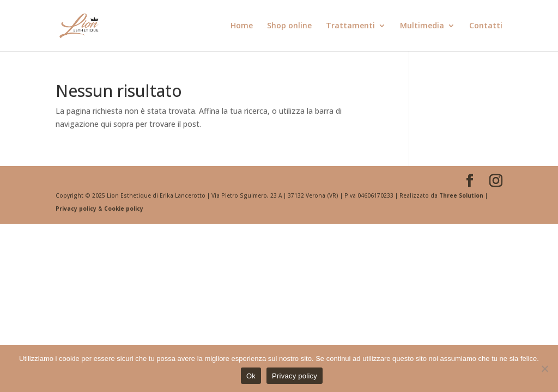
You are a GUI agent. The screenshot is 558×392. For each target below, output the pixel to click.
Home (242, 26)
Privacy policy (77, 209)
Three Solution (461, 195)
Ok (251, 376)
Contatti (486, 26)
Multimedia (422, 26)
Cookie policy (124, 209)
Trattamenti (350, 26)
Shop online (289, 26)
